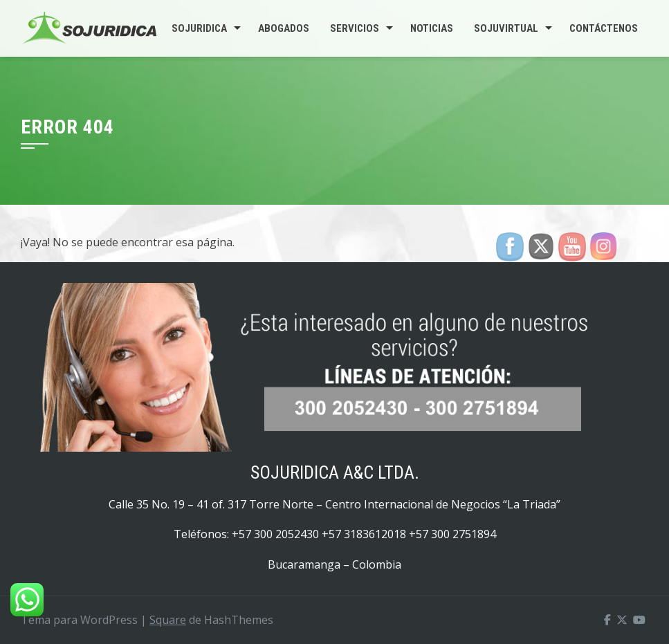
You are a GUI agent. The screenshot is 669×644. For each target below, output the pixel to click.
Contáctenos (604, 28)
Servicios (355, 28)
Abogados (284, 28)
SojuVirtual (506, 28)
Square (168, 620)
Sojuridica (199, 28)
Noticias (432, 28)
